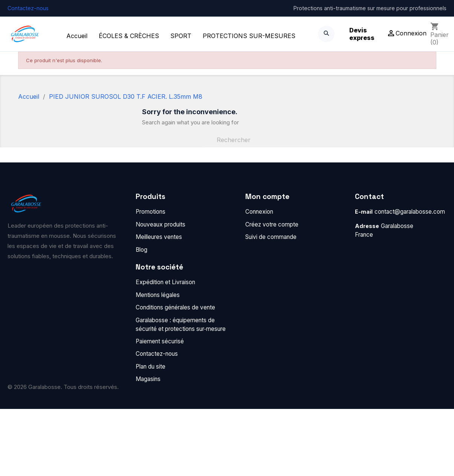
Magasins (148, 379)
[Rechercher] (257, 140)
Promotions (151, 212)
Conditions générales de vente (175, 307)
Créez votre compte (272, 224)
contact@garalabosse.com (410, 212)
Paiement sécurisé (160, 341)
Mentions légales (158, 295)
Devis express (362, 34)
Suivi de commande (271, 237)
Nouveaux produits (161, 224)
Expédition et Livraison (165, 282)
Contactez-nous (28, 8)
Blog (141, 250)
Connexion (259, 212)
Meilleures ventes (159, 237)
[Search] (326, 34)
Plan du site (151, 367)
